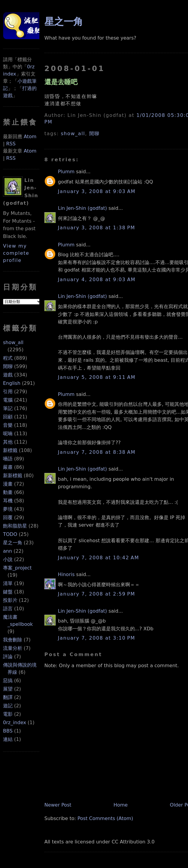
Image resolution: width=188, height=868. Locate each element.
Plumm (66, 172)
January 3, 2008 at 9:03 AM (97, 191)
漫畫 (8, 484)
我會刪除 (13, 640)
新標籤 (10, 450)
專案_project (17, 568)
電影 (8, 714)
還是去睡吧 (61, 82)
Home (121, 805)
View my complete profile (16, 253)
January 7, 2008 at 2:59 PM (97, 594)
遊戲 (8, 375)
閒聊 (8, 366)
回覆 (8, 517)
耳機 (8, 501)
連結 (8, 739)
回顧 (8, 417)
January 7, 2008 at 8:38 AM (97, 452)
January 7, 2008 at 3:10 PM (97, 638)
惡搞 (8, 681)
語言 (8, 609)
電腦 (8, 400)
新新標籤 (13, 476)
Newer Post (58, 805)
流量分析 (13, 648)
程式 (8, 358)
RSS (11, 144)
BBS (8, 731)
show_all (13, 342)
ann (8, 551)
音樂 (8, 425)
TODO (10, 534)
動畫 (8, 492)
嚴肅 (8, 467)
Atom (30, 137)
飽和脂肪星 (15, 526)
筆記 (8, 408)
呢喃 (8, 434)
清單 (8, 583)
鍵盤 (8, 592)
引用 (8, 392)
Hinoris (66, 574)
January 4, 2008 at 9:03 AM (97, 279)
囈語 (8, 459)
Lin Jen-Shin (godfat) (82, 208)
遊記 (8, 706)
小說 (8, 559)
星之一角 (13, 543)
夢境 (8, 509)
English (12, 383)
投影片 (10, 600)
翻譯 (8, 697)
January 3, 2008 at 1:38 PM (97, 228)
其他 (8, 442)
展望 (8, 689)
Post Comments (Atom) (105, 818)
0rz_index (15, 722)
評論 (8, 657)
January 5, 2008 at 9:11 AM (97, 377)
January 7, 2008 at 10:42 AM (99, 558)
